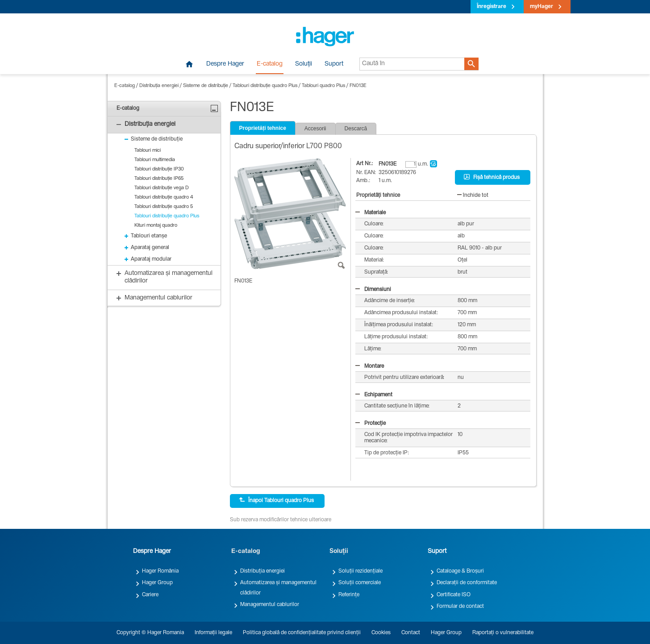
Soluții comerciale (360, 583)
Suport (334, 64)
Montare (370, 366)
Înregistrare (492, 7)
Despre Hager (225, 64)
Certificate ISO (454, 595)
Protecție (371, 424)
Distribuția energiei (159, 86)
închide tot (473, 195)
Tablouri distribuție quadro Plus (265, 86)
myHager (542, 7)
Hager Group (157, 583)
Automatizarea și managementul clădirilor (278, 588)
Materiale (371, 213)
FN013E (358, 86)
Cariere (150, 595)
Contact (411, 633)
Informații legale (213, 633)
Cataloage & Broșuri (460, 571)
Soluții (304, 64)
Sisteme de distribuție (206, 86)
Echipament (374, 395)
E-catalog (270, 64)
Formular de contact (460, 607)
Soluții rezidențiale (360, 571)
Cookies (381, 633)
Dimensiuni (373, 290)
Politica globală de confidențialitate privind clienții (302, 633)
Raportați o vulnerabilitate (503, 633)
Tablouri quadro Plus (323, 86)
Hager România (160, 571)
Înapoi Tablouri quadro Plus (276, 500)
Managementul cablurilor (270, 605)
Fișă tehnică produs (492, 177)
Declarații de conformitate (467, 583)
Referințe (349, 595)
